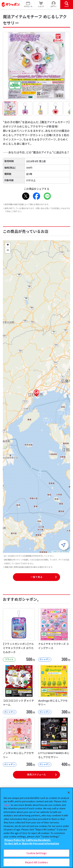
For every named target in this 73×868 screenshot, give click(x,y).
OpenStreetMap (64, 552)
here (7, 805)
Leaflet (55, 552)
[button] (36, 393)
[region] (36, 828)
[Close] (69, 793)
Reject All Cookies (36, 862)
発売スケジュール (36, 774)
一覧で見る (36, 577)
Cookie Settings (36, 853)
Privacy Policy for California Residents (28, 840)
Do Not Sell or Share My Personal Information (32, 843)
